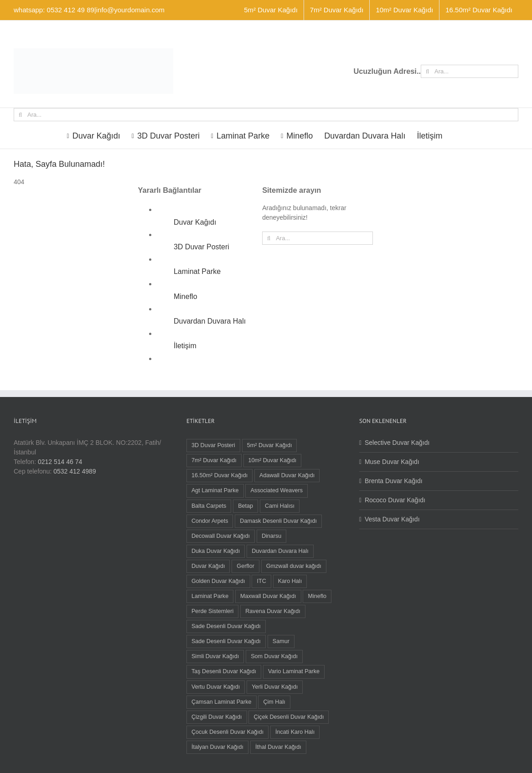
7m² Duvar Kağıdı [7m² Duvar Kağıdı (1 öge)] (214, 460)
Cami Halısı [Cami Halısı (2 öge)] (280, 506)
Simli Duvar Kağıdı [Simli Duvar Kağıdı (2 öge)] (215, 656)
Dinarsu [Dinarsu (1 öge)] (271, 536)
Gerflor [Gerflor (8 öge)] (245, 566)
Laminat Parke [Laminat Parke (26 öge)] (210, 596)
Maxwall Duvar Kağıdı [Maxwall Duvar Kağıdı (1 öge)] (268, 596)
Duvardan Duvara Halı (210, 321)
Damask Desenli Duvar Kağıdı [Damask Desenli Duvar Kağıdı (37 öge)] (278, 521)
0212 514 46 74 (60, 462)
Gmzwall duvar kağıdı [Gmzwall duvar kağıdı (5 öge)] (294, 566)
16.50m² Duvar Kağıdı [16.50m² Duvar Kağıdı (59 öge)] (220, 475)
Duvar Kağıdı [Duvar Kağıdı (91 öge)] (208, 566)
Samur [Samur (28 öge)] (281, 641)
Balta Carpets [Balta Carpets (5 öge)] (209, 506)
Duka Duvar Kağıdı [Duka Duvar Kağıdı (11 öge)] (216, 551)
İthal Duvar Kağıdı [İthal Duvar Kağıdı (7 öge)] (278, 747)
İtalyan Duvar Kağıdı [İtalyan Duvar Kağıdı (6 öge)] (217, 747)
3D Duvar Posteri (201, 247)
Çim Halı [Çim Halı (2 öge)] (274, 702)
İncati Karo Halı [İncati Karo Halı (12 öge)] (295, 732)
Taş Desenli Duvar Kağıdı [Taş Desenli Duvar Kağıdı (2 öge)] (224, 671)
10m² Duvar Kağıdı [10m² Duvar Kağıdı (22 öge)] (273, 460)
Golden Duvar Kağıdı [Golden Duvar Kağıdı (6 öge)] (218, 581)
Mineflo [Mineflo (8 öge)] (317, 596)
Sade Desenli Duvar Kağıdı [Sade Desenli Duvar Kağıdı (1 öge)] (226, 641)
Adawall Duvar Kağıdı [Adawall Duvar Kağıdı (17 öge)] (287, 475)
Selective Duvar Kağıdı (397, 443)
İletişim (185, 346)
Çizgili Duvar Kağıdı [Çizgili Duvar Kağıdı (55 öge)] (217, 717)
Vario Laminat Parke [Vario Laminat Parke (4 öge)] (294, 671)
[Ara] (427, 71)
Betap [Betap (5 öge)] (245, 506)
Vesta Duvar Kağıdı (392, 519)
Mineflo (186, 296)
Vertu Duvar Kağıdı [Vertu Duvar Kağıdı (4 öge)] (216, 687)
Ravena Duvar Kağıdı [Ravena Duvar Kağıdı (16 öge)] (273, 611)
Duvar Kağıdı (195, 222)
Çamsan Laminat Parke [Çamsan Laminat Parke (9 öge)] (222, 702)
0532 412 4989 (75, 471)
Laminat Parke (197, 271)
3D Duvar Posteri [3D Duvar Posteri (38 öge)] (213, 445)
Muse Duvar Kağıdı (392, 462)
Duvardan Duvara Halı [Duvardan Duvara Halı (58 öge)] (280, 551)
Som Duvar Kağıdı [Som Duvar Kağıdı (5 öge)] (274, 656)
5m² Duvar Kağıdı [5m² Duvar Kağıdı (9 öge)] (270, 445)
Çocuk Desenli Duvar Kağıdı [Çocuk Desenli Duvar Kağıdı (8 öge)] (227, 732)
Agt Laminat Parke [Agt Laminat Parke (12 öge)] (215, 490)
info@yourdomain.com (130, 10)
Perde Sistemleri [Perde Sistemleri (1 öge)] (212, 611)
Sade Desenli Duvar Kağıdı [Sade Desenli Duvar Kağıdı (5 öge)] (226, 626)
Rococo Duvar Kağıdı (395, 500)
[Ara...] (470, 71)
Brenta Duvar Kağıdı (394, 481)
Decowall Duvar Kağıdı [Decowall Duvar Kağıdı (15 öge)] (221, 536)
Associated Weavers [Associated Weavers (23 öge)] (276, 490)
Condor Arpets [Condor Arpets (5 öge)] (210, 521)
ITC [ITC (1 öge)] (261, 581)
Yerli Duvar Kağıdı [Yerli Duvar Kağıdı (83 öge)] (275, 687)
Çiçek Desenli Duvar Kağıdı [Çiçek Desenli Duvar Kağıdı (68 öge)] (289, 717)
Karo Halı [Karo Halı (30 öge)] (290, 581)
